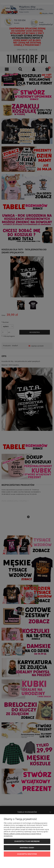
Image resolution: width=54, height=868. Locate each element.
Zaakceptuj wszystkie (27, 854)
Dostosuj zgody (27, 848)
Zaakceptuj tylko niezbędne (27, 841)
